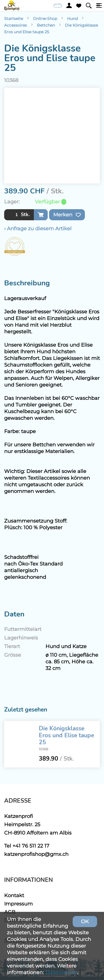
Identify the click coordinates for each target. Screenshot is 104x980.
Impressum (18, 904)
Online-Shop (45, 19)
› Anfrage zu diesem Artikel (38, 228)
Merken (67, 215)
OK (85, 921)
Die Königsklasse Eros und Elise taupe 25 (66, 735)
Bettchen (46, 25)
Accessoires (16, 25)
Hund (72, 19)
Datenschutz (61, 972)
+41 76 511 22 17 (31, 846)
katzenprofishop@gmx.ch (36, 854)
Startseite (14, 19)
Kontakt (14, 895)
